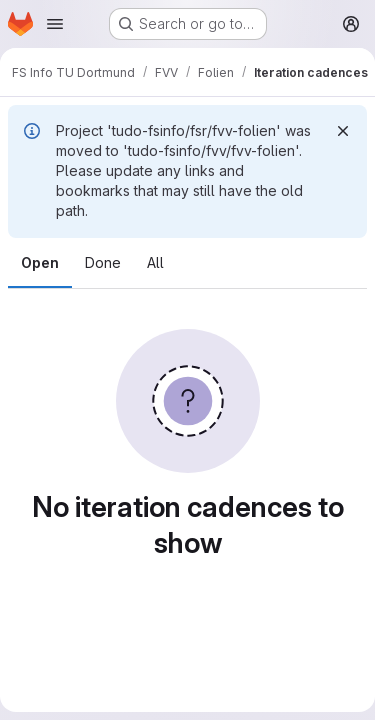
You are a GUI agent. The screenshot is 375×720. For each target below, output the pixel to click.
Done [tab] (103, 262)
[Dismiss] (343, 131)
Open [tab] (40, 262)
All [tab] (155, 262)
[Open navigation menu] (55, 24)
